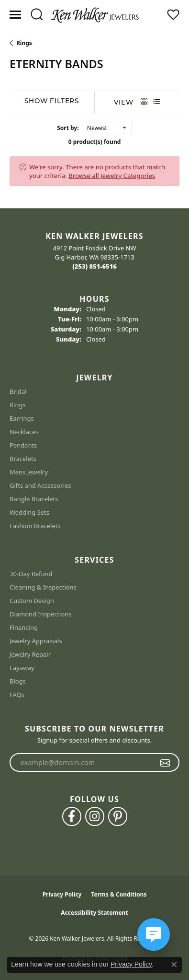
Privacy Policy (62, 894)
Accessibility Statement (94, 913)
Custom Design (32, 601)
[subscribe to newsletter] (165, 763)
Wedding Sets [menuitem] (29, 512)
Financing (24, 627)
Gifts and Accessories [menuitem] (40, 485)
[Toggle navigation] (15, 15)
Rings (24, 43)
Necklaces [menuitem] (24, 432)
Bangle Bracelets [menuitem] (34, 499)
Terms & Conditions (119, 894)
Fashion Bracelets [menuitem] (35, 526)
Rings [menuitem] (18, 405)
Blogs (18, 681)
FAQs (17, 695)
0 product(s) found (95, 142)
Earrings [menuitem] (22, 418)
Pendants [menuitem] (23, 445)
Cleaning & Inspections (43, 587)
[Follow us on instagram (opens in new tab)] (95, 816)
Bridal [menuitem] (18, 391)
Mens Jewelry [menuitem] (29, 472)
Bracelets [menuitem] (23, 459)
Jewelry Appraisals (36, 641)
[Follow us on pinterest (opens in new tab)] (118, 816)
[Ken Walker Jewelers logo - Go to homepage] (95, 14)
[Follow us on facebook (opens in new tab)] (72, 816)
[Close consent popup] (174, 965)
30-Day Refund (31, 574)
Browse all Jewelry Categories (112, 176)
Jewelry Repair (30, 654)
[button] (37, 14)
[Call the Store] (94, 266)
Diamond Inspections (41, 614)
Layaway (22, 668)
